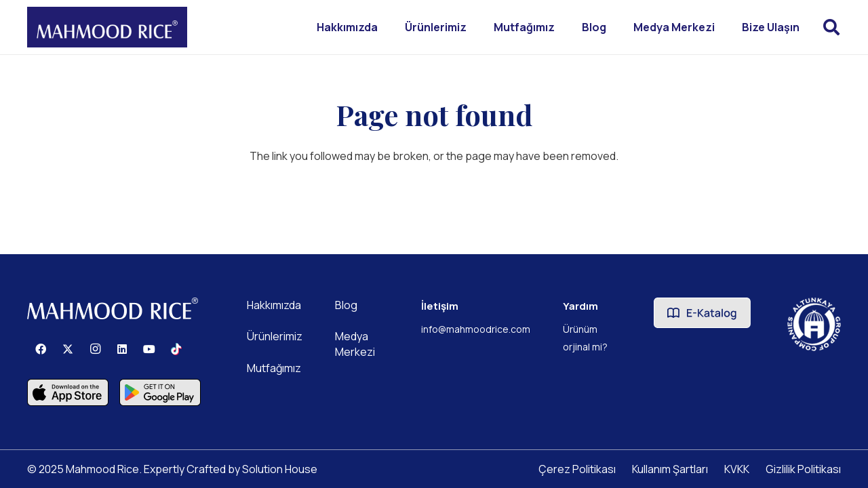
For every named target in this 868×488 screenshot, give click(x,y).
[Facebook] (41, 349)
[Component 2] (68, 392)
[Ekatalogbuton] (702, 313)
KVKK (737, 469)
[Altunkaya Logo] (814, 324)
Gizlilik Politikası (803, 469)
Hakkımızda (274, 305)
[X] (68, 349)
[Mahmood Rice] (107, 27)
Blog (346, 305)
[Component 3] (160, 392)
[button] (831, 27)
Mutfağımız (274, 368)
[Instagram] (95, 349)
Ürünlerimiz (275, 336)
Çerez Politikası (577, 469)
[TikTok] (176, 349)
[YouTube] (149, 349)
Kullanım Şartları (670, 469)
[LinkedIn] (122, 349)
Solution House (280, 469)
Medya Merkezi (355, 344)
